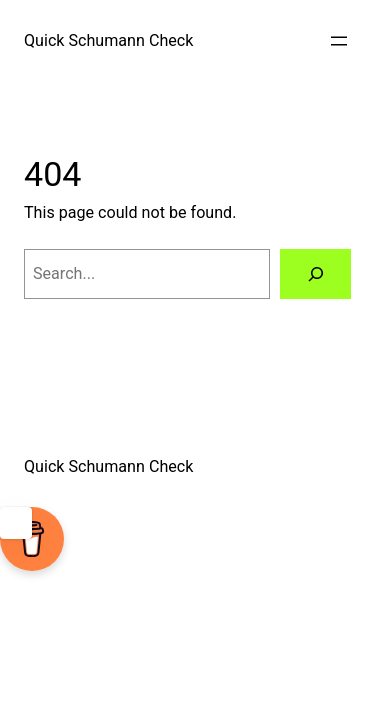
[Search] (315, 274)
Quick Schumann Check (108, 40)
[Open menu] (339, 41)
